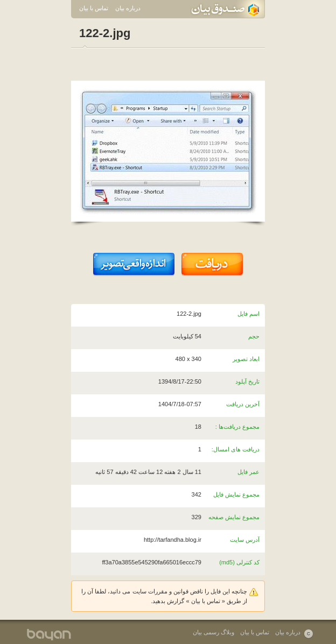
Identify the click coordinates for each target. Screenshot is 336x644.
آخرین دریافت (243, 404)
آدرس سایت (245, 540)
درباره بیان (128, 8)
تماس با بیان (94, 8)
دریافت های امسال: (236, 449)
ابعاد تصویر (246, 359)
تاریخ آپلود (247, 381)
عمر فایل (248, 472)
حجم (254, 336)
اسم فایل (248, 314)
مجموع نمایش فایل (236, 494)
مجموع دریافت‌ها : (237, 427)
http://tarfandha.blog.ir (173, 540)
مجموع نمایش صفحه (234, 517)
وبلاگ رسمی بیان (213, 632)
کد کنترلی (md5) (239, 562)
